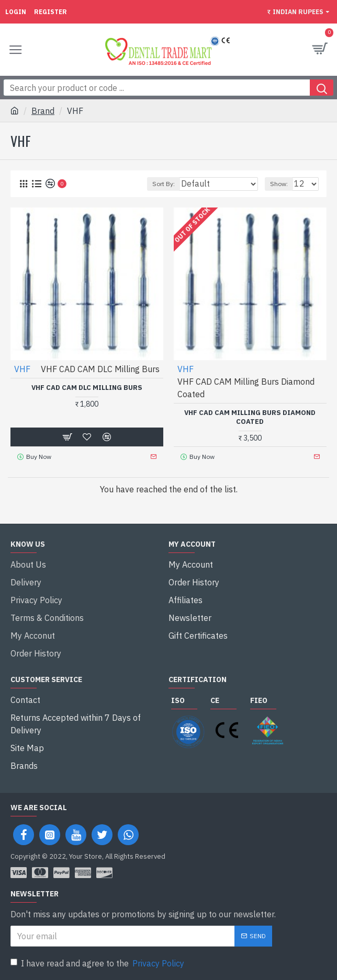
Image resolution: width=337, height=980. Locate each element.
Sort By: (164, 184)
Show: (279, 184)
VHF (22, 369)
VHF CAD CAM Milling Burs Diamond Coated (250, 417)
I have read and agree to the (98, 963)
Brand (43, 111)
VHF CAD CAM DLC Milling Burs (87, 388)
